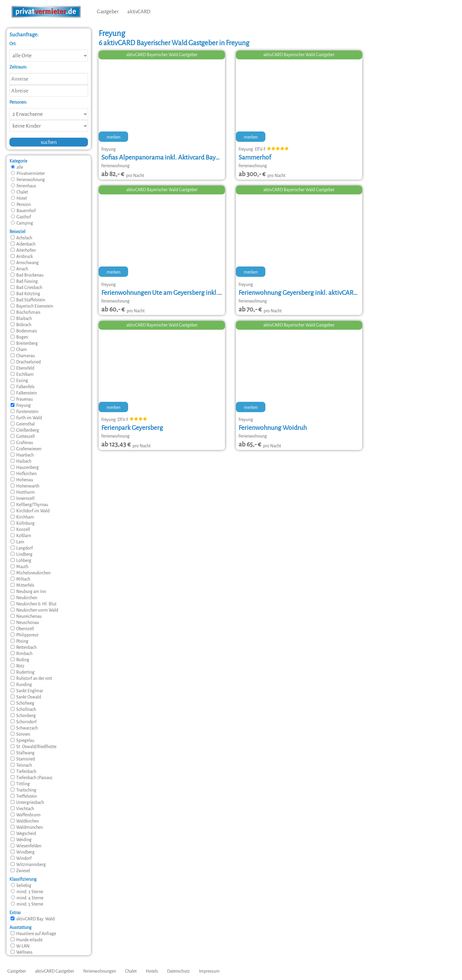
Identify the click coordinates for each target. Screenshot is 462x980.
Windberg (23, 852)
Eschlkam (22, 374)
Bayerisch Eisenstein (32, 306)
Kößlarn (21, 536)
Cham (19, 350)
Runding (21, 685)
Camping (22, 223)
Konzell (20, 529)
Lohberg (21, 560)
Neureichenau (26, 616)
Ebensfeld (22, 368)
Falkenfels (23, 387)
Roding (20, 660)
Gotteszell (23, 436)
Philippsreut (25, 635)
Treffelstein (24, 796)
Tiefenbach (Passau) (32, 778)
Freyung (21, 405)
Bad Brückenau (27, 275)
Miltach (20, 579)
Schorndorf (24, 722)
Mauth (19, 567)
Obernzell (22, 629)
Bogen (19, 337)
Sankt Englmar (27, 691)
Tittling (20, 784)
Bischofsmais (26, 312)
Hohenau (22, 480)
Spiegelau (22, 740)
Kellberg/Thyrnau (29, 505)
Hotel (19, 198)
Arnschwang (25, 263)
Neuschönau (25, 623)
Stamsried (23, 759)
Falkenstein (24, 393)
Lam (17, 542)
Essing (19, 381)
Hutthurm (23, 492)
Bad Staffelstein (28, 300)
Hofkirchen (24, 474)
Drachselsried (26, 362)
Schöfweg (22, 703)
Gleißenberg (25, 430)
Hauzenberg (25, 467)
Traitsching (23, 790)
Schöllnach (23, 709)
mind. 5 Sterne (27, 904)
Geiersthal (23, 424)
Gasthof (21, 217)
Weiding (21, 840)
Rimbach (22, 654)
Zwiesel (20, 871)
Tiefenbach (23, 771)
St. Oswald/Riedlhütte (34, 747)
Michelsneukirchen (31, 573)
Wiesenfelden (26, 846)
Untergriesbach (27, 802)
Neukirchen (24, 598)
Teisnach (21, 765)
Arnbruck (22, 256)
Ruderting (23, 672)
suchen (49, 142)
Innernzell (23, 498)
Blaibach (21, 318)
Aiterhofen (23, 250)
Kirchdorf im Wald (30, 511)
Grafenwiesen (26, 449)
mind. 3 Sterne (27, 892)
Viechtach (22, 809)
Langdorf (22, 548)
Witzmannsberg (28, 864)
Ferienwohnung (28, 180)
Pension (21, 204)
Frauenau (22, 399)
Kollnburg (23, 523)
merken (114, 137)
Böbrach (21, 325)
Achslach (21, 238)
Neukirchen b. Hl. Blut (34, 604)
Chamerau (23, 356)
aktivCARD (139, 12)
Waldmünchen (27, 827)
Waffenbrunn (26, 815)
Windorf (21, 858)
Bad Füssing (24, 281)
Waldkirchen (25, 821)
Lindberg (22, 554)
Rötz (18, 666)
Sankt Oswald (26, 697)
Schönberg (23, 716)
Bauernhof (23, 211)
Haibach (21, 461)
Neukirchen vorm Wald (34, 610)
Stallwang (23, 753)
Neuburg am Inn (28, 591)
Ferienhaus (23, 186)
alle (17, 167)
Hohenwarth (25, 486)
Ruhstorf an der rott (31, 678)
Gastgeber (108, 12)
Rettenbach (24, 647)
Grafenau (22, 443)
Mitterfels (22, 585)
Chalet (19, 192)
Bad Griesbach (26, 287)
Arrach (19, 269)
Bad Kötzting (25, 294)
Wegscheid (23, 833)
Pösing (19, 641)
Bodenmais (24, 331)
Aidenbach (23, 244)
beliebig (21, 885)
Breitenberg (24, 343)
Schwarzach (24, 728)
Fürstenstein (25, 412)
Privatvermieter (28, 173)
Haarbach (22, 455)
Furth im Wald (26, 418)
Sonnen (20, 734)
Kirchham (22, 517)
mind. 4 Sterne (27, 898)
